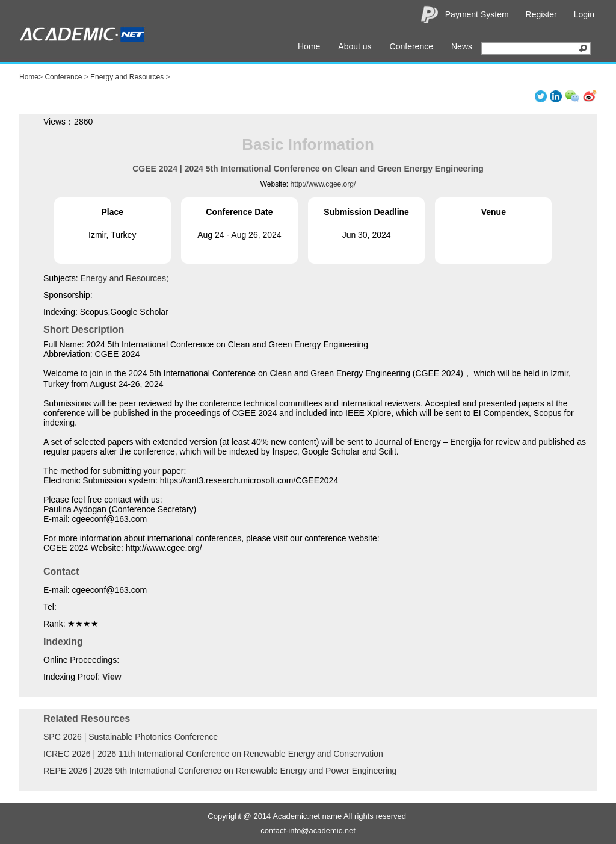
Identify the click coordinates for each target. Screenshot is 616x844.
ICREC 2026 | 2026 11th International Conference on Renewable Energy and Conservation (213, 754)
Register (541, 14)
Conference (411, 46)
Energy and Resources (127, 77)
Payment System (477, 14)
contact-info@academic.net (308, 830)
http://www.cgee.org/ (323, 184)
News (462, 46)
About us (355, 46)
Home (309, 46)
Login (584, 14)
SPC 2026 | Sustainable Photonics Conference (131, 737)
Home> (31, 77)
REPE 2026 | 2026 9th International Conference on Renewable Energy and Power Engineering (220, 771)
